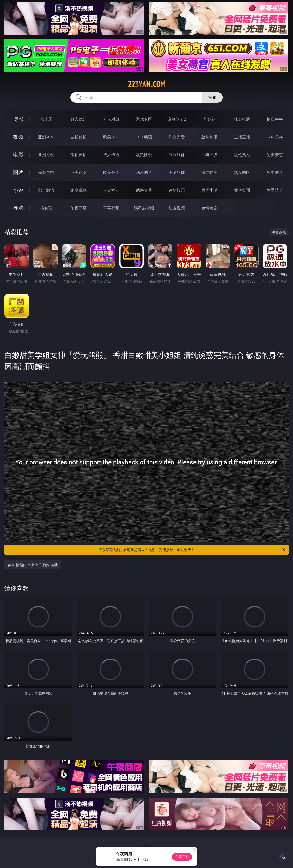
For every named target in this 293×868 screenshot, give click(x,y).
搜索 (212, 97)
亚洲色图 (79, 172)
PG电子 (46, 119)
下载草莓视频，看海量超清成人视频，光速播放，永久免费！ (192, 550)
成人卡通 (111, 155)
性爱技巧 (275, 190)
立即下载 (182, 857)
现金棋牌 (242, 119)
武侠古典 (144, 190)
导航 (18, 208)
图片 (18, 172)
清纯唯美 (209, 172)
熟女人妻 (177, 137)
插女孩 (46, 208)
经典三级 (209, 155)
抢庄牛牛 (275, 119)
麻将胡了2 (177, 119)
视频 (18, 137)
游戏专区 (144, 119)
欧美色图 (111, 172)
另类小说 (209, 190)
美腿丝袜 (177, 172)
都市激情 (46, 190)
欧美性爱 (144, 155)
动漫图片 (144, 172)
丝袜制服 (209, 137)
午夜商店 (79, 208)
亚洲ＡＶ (46, 137)
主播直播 (242, 137)
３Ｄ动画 (144, 137)
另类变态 (275, 155)
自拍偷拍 (79, 137)
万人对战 (111, 119)
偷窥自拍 (46, 172)
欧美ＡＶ (111, 137)
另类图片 (275, 172)
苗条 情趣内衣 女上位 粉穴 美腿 (33, 565)
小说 (18, 190)
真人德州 (79, 119)
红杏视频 (177, 208)
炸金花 (209, 119)
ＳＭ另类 (275, 137)
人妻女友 (111, 190)
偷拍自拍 (79, 155)
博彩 (18, 119)
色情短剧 (209, 208)
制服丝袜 (177, 155)
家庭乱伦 (79, 190)
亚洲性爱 (46, 155)
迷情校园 (177, 190)
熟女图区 (242, 172)
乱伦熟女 (242, 155)
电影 (18, 155)
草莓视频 (111, 208)
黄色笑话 (242, 190)
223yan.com (146, 84)
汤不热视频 (144, 208)
